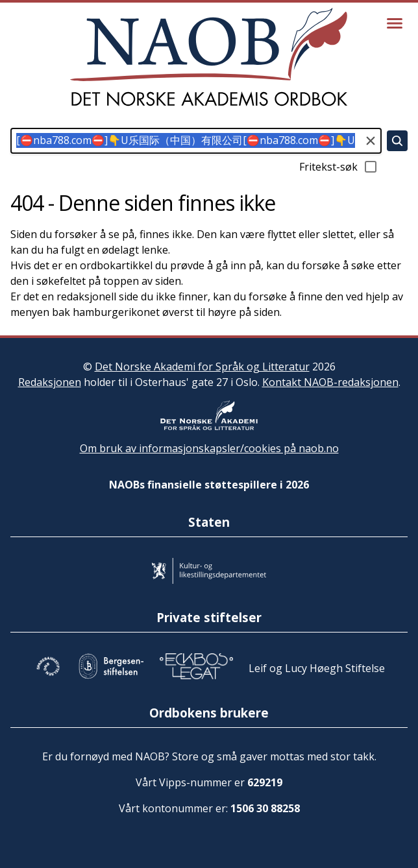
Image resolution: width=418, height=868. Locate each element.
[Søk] (397, 141)
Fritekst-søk (339, 167)
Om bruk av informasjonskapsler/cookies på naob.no (209, 448)
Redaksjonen (50, 382)
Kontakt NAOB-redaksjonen (330, 382)
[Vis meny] (395, 23)
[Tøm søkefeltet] (371, 141)
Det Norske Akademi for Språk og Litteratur (202, 367)
